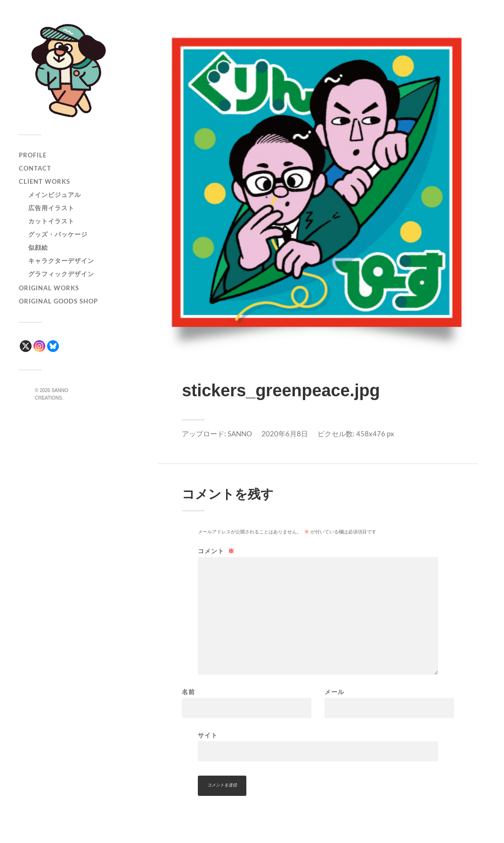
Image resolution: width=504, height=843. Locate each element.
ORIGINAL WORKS (49, 288)
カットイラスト (51, 221)
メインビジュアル (55, 195)
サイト (208, 735)
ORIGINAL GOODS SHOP (58, 301)
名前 (188, 692)
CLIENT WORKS (45, 181)
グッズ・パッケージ (58, 234)
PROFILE (33, 155)
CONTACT (35, 168)
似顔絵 (38, 247)
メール (334, 692)
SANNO (240, 434)
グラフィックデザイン (61, 274)
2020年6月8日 (285, 434)
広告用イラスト (51, 208)
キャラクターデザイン (61, 261)
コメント (216, 551)
